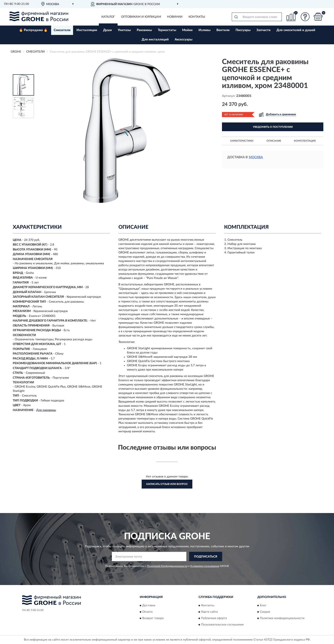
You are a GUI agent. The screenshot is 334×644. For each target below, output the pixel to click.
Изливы (204, 30)
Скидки (265, 612)
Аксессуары (184, 40)
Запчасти (263, 30)
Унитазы (124, 30)
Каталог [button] (108, 17)
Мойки (187, 30)
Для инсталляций (155, 40)
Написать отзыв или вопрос (167, 484)
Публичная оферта (214, 618)
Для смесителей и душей (296, 30)
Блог (263, 605)
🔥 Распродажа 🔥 (33, 30)
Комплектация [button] (305, 141)
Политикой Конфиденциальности (167, 566)
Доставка (149, 605)
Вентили (223, 30)
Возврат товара (153, 618)
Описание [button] (274, 141)
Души (107, 30)
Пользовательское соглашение (222, 625)
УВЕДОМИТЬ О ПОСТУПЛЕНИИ (273, 127)
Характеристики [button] (242, 141)
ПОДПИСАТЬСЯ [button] (206, 557)
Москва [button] (256, 157)
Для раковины (46, 410)
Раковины (144, 30)
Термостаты (167, 30)
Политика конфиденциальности (282, 618)
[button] (305, 17)
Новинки (175, 17)
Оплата (147, 612)
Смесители (62, 30)
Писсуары (243, 30)
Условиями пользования (205, 566)
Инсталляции (87, 30)
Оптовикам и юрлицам (141, 17)
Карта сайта (209, 612)
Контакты (197, 17)
